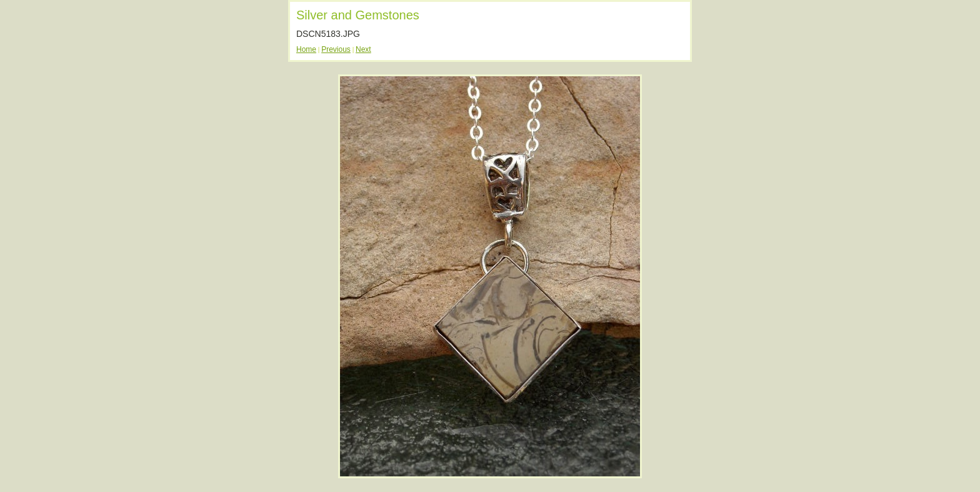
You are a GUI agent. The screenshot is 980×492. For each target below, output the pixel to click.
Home (306, 49)
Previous (336, 49)
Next (363, 49)
